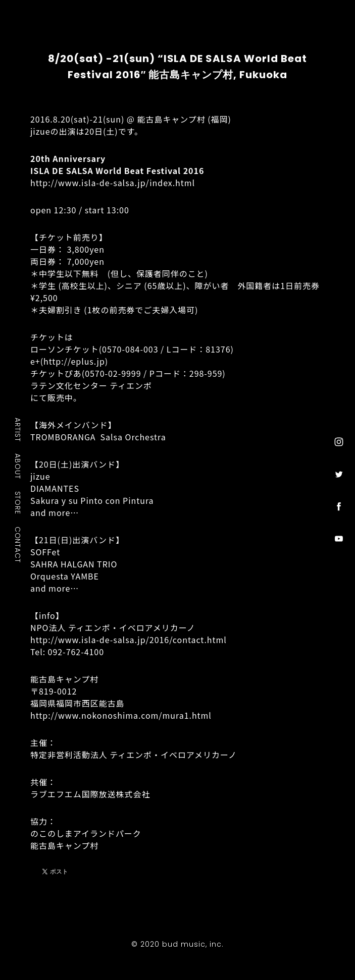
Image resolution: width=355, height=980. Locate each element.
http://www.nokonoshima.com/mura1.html (121, 715)
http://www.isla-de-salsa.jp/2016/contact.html (129, 640)
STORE (18, 502)
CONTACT (18, 544)
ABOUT (18, 466)
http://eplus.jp (74, 361)
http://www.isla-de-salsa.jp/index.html (113, 183)
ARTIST (18, 429)
